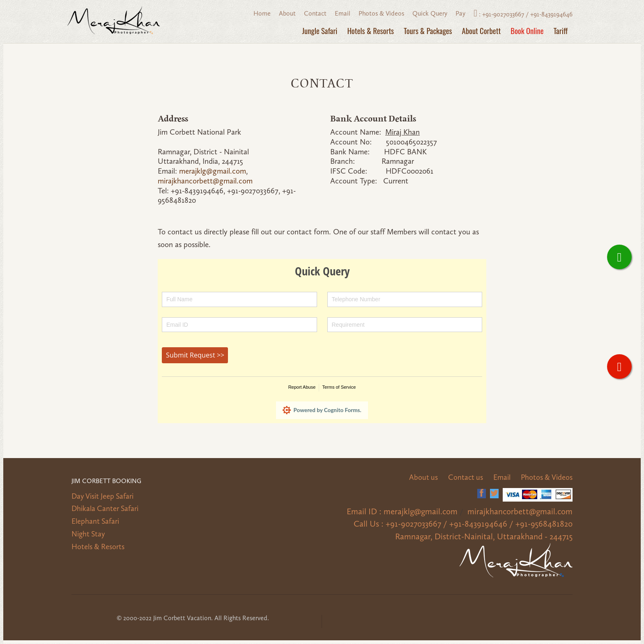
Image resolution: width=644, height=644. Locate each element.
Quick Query (430, 13)
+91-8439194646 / (489, 524)
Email (343, 13)
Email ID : (373, 512)
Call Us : (383, 524)
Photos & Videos (381, 13)
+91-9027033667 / (506, 14)
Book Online (527, 31)
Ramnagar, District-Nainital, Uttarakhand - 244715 (488, 537)
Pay (460, 13)
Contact (315, 13)
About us (421, 478)
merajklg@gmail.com (213, 171)
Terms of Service (339, 387)
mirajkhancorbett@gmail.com (205, 181)
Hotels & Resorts (370, 31)
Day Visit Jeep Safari (104, 496)
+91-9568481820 (546, 524)
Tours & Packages (428, 31)
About (287, 13)
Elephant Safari (96, 521)
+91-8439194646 (551, 14)
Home (262, 13)
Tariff (561, 31)
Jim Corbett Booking (107, 482)
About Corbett (482, 31)
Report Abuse (302, 387)
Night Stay (89, 534)
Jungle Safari (320, 31)
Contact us (464, 478)
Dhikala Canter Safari (106, 509)
